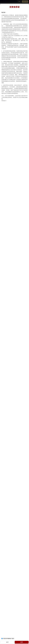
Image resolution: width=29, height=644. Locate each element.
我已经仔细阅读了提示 (8, 638)
